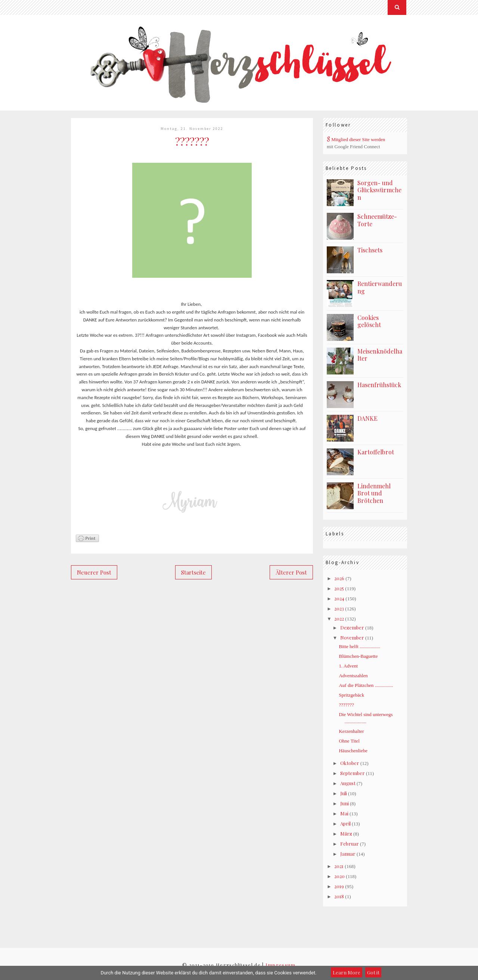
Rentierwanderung (380, 287)
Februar (350, 844)
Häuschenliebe (353, 751)
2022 (339, 618)
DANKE (367, 418)
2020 (339, 876)
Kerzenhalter (351, 731)
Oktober (350, 763)
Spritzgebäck (351, 695)
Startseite (193, 572)
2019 (339, 886)
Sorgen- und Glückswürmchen (379, 190)
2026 (339, 578)
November (352, 637)
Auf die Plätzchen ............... (366, 685)
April (345, 823)
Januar (348, 854)
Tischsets (370, 250)
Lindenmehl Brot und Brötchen (374, 493)
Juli (344, 793)
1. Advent (348, 666)
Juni (344, 803)
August (348, 783)
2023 (339, 608)
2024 (339, 598)
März (346, 833)
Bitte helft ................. (359, 646)
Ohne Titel (349, 741)
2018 (339, 896)
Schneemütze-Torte (377, 220)
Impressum (281, 965)
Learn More (347, 972)
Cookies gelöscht (369, 321)
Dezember (352, 627)
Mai (344, 813)
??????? (346, 705)
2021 (339, 866)
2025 (339, 588)
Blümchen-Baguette (358, 656)
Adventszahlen (353, 676)
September (353, 773)
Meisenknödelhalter (380, 355)
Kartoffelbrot (376, 452)
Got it (373, 972)
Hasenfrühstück (379, 385)
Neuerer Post (94, 572)
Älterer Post (291, 572)
